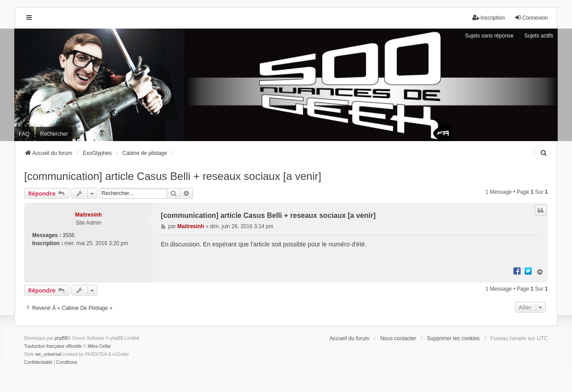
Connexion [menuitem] (531, 18)
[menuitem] (544, 153)
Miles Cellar (99, 346)
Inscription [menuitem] (489, 18)
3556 (69, 235)
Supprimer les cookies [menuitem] (453, 338)
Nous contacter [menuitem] (398, 338)
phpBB (61, 338)
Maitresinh (88, 215)
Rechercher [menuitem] (54, 134)
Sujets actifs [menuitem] (539, 36)
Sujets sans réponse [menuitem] (490, 36)
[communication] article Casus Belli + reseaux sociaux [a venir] (173, 176)
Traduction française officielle (53, 346)
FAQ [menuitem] (24, 134)
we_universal (48, 354)
